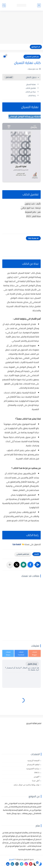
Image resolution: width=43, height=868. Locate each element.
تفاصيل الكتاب (31, 88)
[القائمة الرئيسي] (39, 5)
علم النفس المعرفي (32, 57)
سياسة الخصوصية (33, 769)
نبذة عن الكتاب (31, 92)
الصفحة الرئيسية (33, 761)
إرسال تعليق (32, 664)
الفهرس (37, 777)
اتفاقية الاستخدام (33, 765)
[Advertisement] (21, 27)
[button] (30, 565)
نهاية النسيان (31, 84)
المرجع (12, 859)
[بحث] (4, 5)
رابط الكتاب (32, 95)
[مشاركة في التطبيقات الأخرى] (10, 565)
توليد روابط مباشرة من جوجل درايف (26, 785)
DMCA (37, 773)
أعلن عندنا (36, 781)
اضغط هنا (17, 544)
